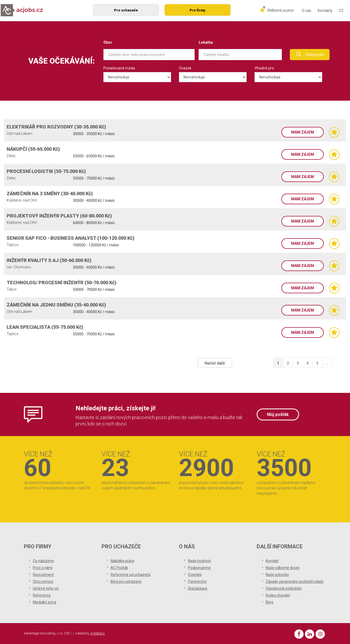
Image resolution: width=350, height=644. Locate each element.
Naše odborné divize (283, 568)
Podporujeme (199, 568)
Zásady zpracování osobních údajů (295, 581)
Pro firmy (197, 10)
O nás (307, 11)
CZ (341, 11)
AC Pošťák (119, 568)
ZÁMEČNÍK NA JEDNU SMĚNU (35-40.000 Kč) (56, 305)
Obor (108, 42)
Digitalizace (198, 588)
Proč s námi (43, 568)
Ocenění (195, 575)
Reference (42, 595)
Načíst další (215, 363)
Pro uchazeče (126, 10)
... (327, 363)
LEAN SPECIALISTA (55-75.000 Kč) (45, 327)
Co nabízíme (43, 561)
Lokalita (206, 42)
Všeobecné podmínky (284, 588)
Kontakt (272, 561)
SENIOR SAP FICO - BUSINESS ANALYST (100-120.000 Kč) (71, 238)
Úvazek (185, 68)
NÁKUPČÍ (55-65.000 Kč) (33, 149)
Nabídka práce (122, 561)
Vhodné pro (264, 68)
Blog (269, 602)
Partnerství (197, 581)
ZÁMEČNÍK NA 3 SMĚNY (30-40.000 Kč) (50, 194)
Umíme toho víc (46, 588)
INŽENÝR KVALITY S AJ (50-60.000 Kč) (49, 260)
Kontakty (325, 11)
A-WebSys (98, 633)
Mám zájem (303, 132)
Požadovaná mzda (119, 68)
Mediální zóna (45, 602)
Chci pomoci (43, 581)
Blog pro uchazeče (126, 581)
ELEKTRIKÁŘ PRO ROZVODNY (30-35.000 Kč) (56, 127)
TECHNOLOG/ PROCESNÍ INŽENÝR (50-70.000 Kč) (62, 283)
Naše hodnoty (200, 561)
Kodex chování (278, 595)
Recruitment (43, 575)
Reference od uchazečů (131, 575)
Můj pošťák (278, 414)
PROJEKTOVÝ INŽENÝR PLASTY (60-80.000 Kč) (59, 216)
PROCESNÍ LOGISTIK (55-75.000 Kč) (46, 171)
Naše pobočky (277, 575)
